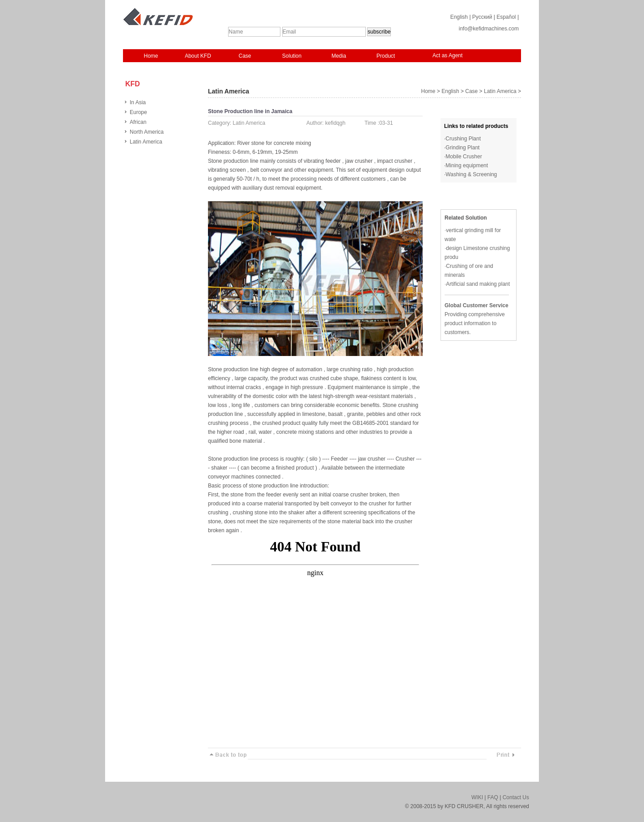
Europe (138, 112)
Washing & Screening (471, 174)
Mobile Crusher (464, 157)
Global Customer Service (477, 305)
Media (339, 56)
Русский (482, 17)
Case (245, 56)
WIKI (477, 797)
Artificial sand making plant (478, 284)
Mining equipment (467, 165)
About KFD (198, 56)
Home (151, 56)
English (459, 17)
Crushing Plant (463, 139)
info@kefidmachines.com (489, 29)
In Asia (138, 102)
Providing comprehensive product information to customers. (475, 323)
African (138, 122)
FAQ (493, 797)
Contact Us (516, 797)
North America (147, 132)
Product (386, 56)
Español (506, 17)
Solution (292, 56)
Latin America (146, 142)
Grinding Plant (462, 148)
